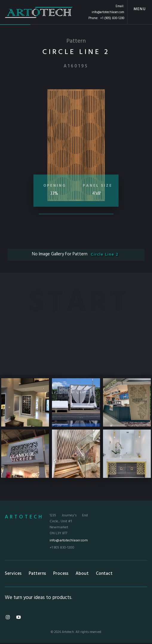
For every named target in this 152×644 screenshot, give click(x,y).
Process (61, 574)
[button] (140, 12)
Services (13, 574)
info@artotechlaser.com (108, 12)
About (82, 574)
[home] (39, 12)
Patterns (37, 574)
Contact (104, 574)
